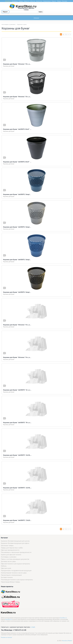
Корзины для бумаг (9, 66)
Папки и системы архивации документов (15, 559)
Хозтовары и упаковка (8, 24)
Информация (47, 1)
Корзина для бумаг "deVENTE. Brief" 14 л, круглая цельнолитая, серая (17, 129)
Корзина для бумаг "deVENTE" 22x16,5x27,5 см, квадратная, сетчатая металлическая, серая (17, 455)
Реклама (64, 1)
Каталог (36, 18)
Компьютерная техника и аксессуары (14, 573)
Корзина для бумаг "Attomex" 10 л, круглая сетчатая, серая (17, 64)
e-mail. (33, 627)
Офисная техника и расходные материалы (15, 564)
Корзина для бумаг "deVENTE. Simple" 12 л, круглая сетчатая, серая (17, 227)
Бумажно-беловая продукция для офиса (15, 543)
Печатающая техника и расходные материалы (17, 580)
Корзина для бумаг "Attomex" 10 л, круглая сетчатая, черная (17, 97)
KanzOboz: (8, 1)
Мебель (4, 566)
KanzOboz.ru (63, 618)
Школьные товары (7, 545)
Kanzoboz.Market (67, 641)
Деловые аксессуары (8, 561)
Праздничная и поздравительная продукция (16, 570)
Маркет (54, 1)
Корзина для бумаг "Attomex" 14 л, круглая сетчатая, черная (17, 357)
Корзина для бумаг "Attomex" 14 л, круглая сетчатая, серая (17, 325)
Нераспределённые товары (10, 582)
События (32, 1)
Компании (15, 1)
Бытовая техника (7, 577)
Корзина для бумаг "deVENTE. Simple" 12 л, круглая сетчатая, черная (17, 292)
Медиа (59, 1)
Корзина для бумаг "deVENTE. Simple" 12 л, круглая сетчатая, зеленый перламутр (17, 194)
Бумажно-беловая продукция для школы (15, 541)
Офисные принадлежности (10, 550)
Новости (26, 1)
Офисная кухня (6, 568)
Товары (21, 1)
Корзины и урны (22, 24)
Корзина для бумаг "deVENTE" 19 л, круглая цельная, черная (17, 422)
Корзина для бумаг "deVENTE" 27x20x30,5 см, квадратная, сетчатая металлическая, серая (17, 520)
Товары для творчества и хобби (12, 548)
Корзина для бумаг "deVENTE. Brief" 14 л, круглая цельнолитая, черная (17, 162)
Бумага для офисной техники (11, 555)
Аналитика (39, 1)
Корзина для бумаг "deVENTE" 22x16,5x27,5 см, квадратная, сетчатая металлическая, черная (17, 488)
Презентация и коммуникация (11, 575)
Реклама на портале (6, 637)
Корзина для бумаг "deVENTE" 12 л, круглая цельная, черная (17, 390)
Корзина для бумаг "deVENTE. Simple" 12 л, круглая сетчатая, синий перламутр (17, 259)
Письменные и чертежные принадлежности (16, 552)
